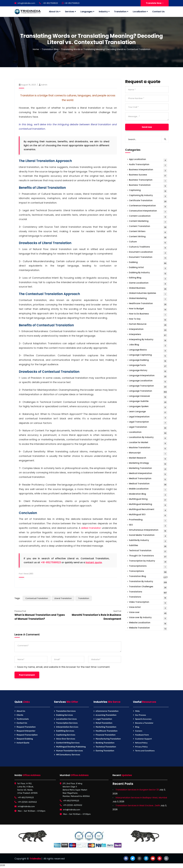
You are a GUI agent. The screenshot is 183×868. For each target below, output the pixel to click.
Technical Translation (148, 551)
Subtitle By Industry (148, 541)
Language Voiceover (148, 397)
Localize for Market (148, 443)
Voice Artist (148, 608)
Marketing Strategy (148, 464)
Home (36, 49)
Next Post (117, 611)
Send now (147, 127)
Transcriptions (148, 572)
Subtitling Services (65, 731)
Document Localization (148, 253)
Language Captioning (148, 356)
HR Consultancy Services (68, 755)
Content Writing (148, 237)
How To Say (148, 319)
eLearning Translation (106, 715)
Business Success (148, 175)
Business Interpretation (148, 170)
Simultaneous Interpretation (148, 531)
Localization (148, 433)
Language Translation (148, 392)
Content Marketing (148, 222)
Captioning (148, 191)
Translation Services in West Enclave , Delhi (138, 806)
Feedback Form (142, 735)
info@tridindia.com (25, 3)
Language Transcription (148, 386)
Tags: (17, 598)
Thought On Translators (148, 556)
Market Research (148, 458)
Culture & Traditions (148, 247)
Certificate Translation (148, 201)
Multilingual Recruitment (148, 510)
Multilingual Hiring (148, 500)
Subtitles (148, 546)
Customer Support (143, 739)
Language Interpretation (148, 376)
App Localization (148, 160)
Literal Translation (63, 598)
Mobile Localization (148, 489)
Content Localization (148, 217)
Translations (148, 592)
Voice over (148, 613)
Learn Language (148, 412)
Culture (148, 242)
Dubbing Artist (148, 268)
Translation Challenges (148, 587)
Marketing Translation (148, 469)
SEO (148, 525)
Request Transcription (27, 735)
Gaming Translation (105, 751)
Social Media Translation (148, 536)
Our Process (141, 715)
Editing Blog (148, 278)
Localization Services (66, 719)
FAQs (137, 711)
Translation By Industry (148, 582)
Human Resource (148, 325)
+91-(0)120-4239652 (27, 802)
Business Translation (148, 186)
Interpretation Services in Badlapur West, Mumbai (141, 798)
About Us (21, 711)
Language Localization (148, 381)
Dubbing (148, 263)
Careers (139, 731)
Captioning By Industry (148, 196)
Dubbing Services (64, 715)
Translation (84, 598)
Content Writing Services (68, 743)
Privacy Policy (141, 747)
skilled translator (91, 528)
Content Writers (148, 232)
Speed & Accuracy (143, 719)
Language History (148, 371)
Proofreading (148, 520)
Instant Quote (23, 743)
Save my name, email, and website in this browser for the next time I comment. (64, 667)
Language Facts (148, 366)
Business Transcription (148, 181)
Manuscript (148, 453)
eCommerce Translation (107, 711)
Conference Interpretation (148, 206)
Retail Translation (104, 723)
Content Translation (148, 227)
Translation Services (66, 711)
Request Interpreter (26, 731)
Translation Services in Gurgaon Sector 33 (137, 790)
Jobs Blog (148, 345)
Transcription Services (67, 723)
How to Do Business (148, 314)
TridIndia (35, 859)
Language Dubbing (148, 361)
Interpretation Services (67, 727)
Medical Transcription (148, 479)
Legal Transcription (148, 422)
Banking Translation (105, 743)
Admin (44, 85)
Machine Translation (148, 448)
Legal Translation (148, 428)
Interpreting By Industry (148, 340)
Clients (20, 715)
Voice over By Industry (148, 618)
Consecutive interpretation (148, 211)
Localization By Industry (148, 438)
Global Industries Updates (148, 294)
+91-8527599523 (71, 3)
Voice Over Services (66, 739)
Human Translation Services (69, 751)
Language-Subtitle (148, 402)
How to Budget (148, 309)
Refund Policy (141, 743)
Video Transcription (148, 603)
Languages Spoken (148, 407)
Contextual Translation (37, 598)
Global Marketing (148, 299)
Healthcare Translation (148, 304)
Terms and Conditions (145, 751)
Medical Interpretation (148, 474)
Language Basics (148, 350)
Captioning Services (66, 735)
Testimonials (23, 719)
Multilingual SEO (148, 515)
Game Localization (148, 283)
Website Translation (148, 628)
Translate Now (155, 3)
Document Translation (148, 258)
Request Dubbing (25, 739)
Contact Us (22, 723)
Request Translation (26, 727)
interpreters (148, 335)
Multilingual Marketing (148, 505)
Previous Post (20, 611)
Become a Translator (144, 723)
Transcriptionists (148, 567)
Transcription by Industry (148, 561)
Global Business (148, 289)
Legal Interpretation (148, 417)
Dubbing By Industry (148, 273)
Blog (137, 727)
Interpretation (148, 330)
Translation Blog (50, 49)
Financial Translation (106, 735)
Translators (148, 597)
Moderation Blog (148, 495)
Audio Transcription (148, 165)
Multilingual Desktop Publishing (71, 747)
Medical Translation (148, 484)
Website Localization (148, 623)
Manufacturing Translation (108, 739)
